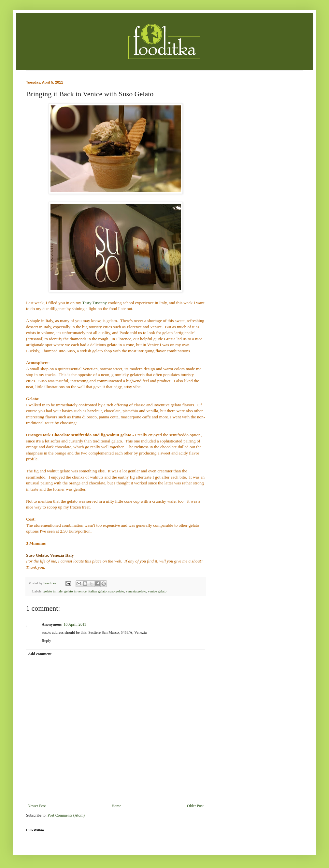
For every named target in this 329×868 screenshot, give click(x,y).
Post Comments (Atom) (66, 815)
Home (116, 806)
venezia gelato (136, 591)
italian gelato (97, 591)
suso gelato (116, 591)
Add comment (40, 654)
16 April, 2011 (75, 624)
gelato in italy (53, 591)
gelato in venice (75, 591)
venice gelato (157, 591)
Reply (46, 641)
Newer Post (37, 806)
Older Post (195, 806)
